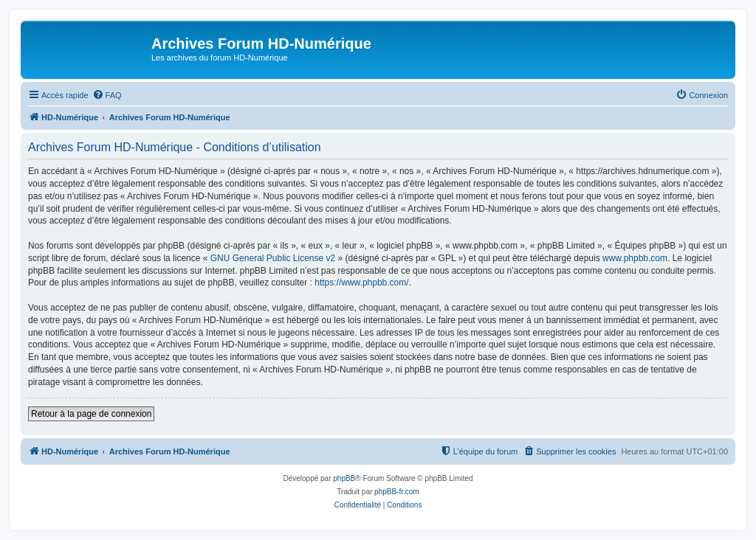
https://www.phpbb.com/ (361, 283)
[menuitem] (107, 95)
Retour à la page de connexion (91, 414)
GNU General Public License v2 (273, 258)
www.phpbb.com (635, 258)
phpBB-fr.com (397, 492)
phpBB (344, 478)
